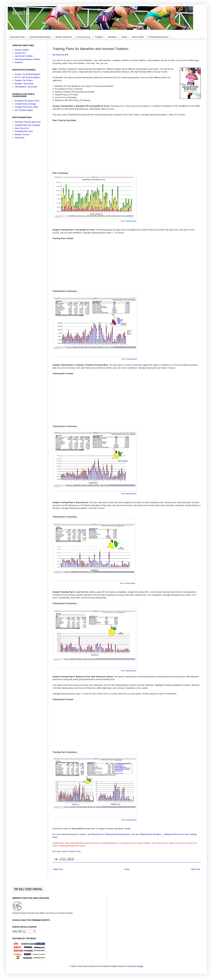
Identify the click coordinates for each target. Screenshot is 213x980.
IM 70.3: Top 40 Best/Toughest (27, 77)
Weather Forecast (22, 135)
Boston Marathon (64, 37)
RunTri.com (75, 851)
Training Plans (131, 221)
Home (127, 869)
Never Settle (138, 37)
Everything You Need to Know (27, 101)
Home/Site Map (17, 37)
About (124, 37)
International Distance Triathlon (27, 59)
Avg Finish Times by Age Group (28, 122)
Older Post (195, 869)
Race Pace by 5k (22, 128)
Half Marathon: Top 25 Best (26, 87)
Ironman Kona (83, 37)
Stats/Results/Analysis (40, 37)
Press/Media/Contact (158, 37)
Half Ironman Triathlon (24, 56)
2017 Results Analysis (24, 110)
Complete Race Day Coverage (27, 125)
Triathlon (99, 37)
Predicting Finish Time (24, 131)
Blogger (140, 966)
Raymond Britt (62, 55)
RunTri (21, 13)
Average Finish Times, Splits (26, 107)
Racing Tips (20, 138)
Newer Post (58, 869)
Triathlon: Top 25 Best (24, 80)
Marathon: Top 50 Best (24, 84)
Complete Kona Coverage (25, 104)
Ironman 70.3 (20, 53)
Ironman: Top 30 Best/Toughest (27, 74)
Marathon (112, 37)
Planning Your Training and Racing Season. (111, 834)
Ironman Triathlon (22, 50)
